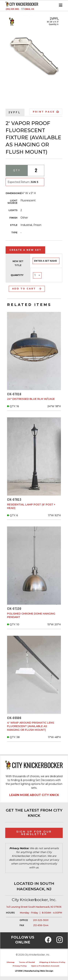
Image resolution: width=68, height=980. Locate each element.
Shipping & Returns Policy (52, 962)
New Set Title (18, 263)
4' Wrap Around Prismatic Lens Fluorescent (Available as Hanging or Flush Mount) (31, 726)
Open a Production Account (45, 966)
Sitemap (11, 962)
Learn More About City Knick (34, 795)
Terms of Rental (27, 962)
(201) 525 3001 (13, 9)
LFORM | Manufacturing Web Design (34, 971)
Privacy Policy (20, 966)
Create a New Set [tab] (25, 250)
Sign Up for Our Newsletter (34, 833)
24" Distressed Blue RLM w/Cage (31, 399)
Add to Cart (27, 289)
